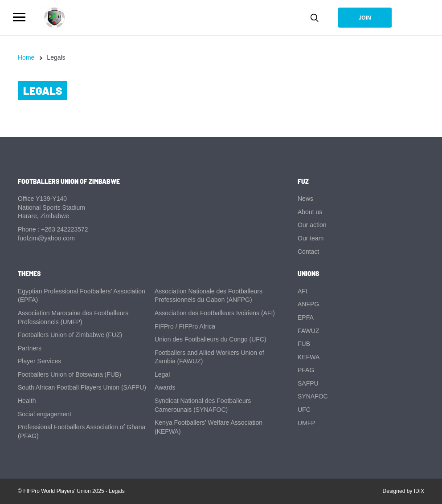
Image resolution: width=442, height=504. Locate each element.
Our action (312, 225)
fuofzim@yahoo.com (46, 238)
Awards (165, 387)
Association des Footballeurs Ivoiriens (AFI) (215, 313)
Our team (311, 238)
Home (26, 57)
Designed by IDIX (403, 491)
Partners (30, 348)
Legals (117, 491)
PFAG (306, 370)
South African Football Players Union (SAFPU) (82, 387)
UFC (304, 410)
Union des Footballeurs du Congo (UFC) (211, 339)
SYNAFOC (313, 396)
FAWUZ (308, 331)
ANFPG (308, 304)
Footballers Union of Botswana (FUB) (70, 374)
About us (310, 212)
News (305, 199)
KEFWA (309, 357)
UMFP (307, 423)
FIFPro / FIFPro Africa (185, 326)
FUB (304, 344)
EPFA (306, 317)
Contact (308, 252)
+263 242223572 (65, 229)
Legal (162, 374)
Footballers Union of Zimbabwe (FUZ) (70, 335)
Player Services (39, 361)
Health (27, 401)
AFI (303, 291)
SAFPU (308, 383)
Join (365, 18)
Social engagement (45, 414)
